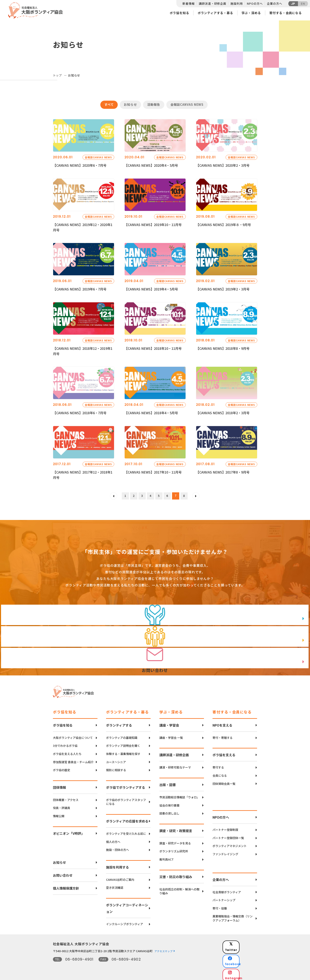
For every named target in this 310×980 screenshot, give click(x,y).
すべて (109, 104)
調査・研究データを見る (175, 841)
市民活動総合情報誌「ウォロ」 (179, 795)
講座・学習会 (169, 723)
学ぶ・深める (251, 13)
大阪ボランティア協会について (73, 735)
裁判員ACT (167, 857)
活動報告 (154, 104)
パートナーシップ (224, 898)
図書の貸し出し (169, 811)
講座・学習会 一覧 (171, 735)
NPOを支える (222, 723)
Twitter (243, 942)
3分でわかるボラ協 (65, 744)
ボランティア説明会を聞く (123, 744)
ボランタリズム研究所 (174, 849)
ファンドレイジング (225, 852)
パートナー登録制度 (225, 828)
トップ (58, 75)
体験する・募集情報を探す (123, 752)
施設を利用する (118, 865)
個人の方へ (113, 840)
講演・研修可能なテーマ (175, 765)
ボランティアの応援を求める (127, 819)
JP (293, 4)
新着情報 (189, 3)
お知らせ (130, 104)
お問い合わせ (63, 873)
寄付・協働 (220, 906)
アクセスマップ (163, 949)
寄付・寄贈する (223, 735)
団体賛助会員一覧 (224, 781)
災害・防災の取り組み (176, 874)
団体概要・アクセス (66, 798)
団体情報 (59, 785)
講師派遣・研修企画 (213, 3)
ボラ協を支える (224, 753)
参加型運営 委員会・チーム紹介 (73, 760)
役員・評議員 (62, 806)
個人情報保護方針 (66, 886)
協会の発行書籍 (169, 803)
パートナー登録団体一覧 (228, 836)
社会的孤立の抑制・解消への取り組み (179, 889)
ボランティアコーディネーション (127, 906)
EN (303, 4)
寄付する (218, 765)
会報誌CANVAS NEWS (187, 104)
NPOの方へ (255, 3)
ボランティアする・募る (215, 13)
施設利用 (237, 3)
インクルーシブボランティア (125, 922)
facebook (243, 952)
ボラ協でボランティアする (126, 785)
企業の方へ (274, 3)
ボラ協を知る (179, 13)
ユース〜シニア (116, 760)
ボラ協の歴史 (62, 768)
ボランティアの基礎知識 (122, 735)
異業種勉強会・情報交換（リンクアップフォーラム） (233, 916)
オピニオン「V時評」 (69, 831)
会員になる (220, 773)
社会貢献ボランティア (227, 890)
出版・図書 (168, 782)
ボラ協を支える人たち (67, 752)
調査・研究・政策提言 (176, 828)
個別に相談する (116, 768)
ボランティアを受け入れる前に (126, 831)
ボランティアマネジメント (230, 844)
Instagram (243, 963)
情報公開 (59, 814)
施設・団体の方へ (118, 848)
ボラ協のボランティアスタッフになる (126, 800)
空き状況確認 (115, 885)
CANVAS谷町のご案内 (120, 877)
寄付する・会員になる (286, 13)
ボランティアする (119, 723)
